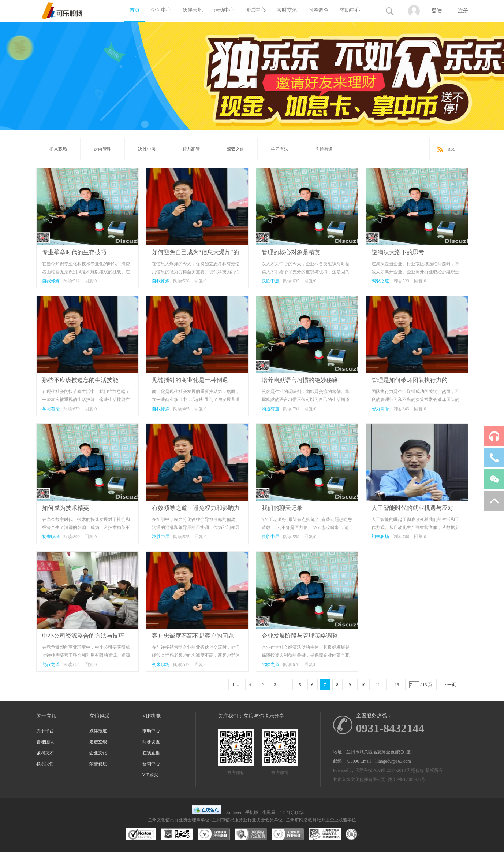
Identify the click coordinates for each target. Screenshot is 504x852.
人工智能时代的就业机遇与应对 (412, 508)
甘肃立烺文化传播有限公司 (359, 779)
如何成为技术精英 (66, 508)
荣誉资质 (98, 764)
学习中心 (161, 10)
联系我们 (45, 764)
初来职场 (58, 149)
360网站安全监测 (251, 834)
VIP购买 (150, 775)
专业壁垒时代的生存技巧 (74, 252)
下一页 (449, 685)
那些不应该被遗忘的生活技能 (80, 380)
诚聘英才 (45, 753)
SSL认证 (141, 834)
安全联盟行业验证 (214, 834)
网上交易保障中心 (177, 834)
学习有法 (280, 149)
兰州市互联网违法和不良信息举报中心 (325, 834)
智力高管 (191, 149)
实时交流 (287, 10)
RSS (451, 149)
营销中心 (151, 764)
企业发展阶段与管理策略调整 (300, 636)
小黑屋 (269, 812)
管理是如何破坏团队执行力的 (410, 380)
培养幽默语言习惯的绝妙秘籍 (300, 380)
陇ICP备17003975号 (407, 779)
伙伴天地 (193, 10)
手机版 (252, 812)
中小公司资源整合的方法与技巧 (83, 636)
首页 (135, 10)
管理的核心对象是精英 (291, 252)
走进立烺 (98, 742)
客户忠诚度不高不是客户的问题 (193, 636)
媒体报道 (98, 731)
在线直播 (151, 753)
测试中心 (255, 10)
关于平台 (45, 731)
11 (378, 685)
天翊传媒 (415, 770)
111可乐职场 (292, 812)
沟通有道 (324, 149)
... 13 (395, 685)
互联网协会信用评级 (362, 834)
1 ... (236, 685)
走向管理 (102, 149)
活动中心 (224, 10)
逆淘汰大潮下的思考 (398, 252)
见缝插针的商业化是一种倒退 (190, 380)
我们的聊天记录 (282, 508)
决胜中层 (147, 149)
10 (363, 685)
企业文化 (98, 753)
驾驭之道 (235, 149)
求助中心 (350, 10)
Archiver (234, 812)
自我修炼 (51, 281)
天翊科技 (364, 770)
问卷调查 (318, 10)
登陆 (437, 11)
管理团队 (45, 742)
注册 (463, 11)
